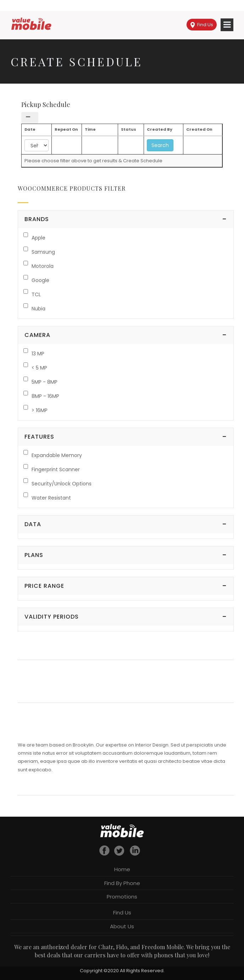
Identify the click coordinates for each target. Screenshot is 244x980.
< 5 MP (39, 368)
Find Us (202, 25)
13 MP (38, 354)
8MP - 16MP (45, 396)
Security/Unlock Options (62, 484)
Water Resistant (51, 498)
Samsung (43, 252)
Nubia (38, 309)
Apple (38, 238)
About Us (122, 926)
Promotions (122, 897)
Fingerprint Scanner (56, 469)
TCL (36, 294)
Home (122, 869)
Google (40, 280)
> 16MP (40, 410)
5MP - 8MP (45, 382)
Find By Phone (122, 883)
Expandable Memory (57, 455)
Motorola (43, 266)
